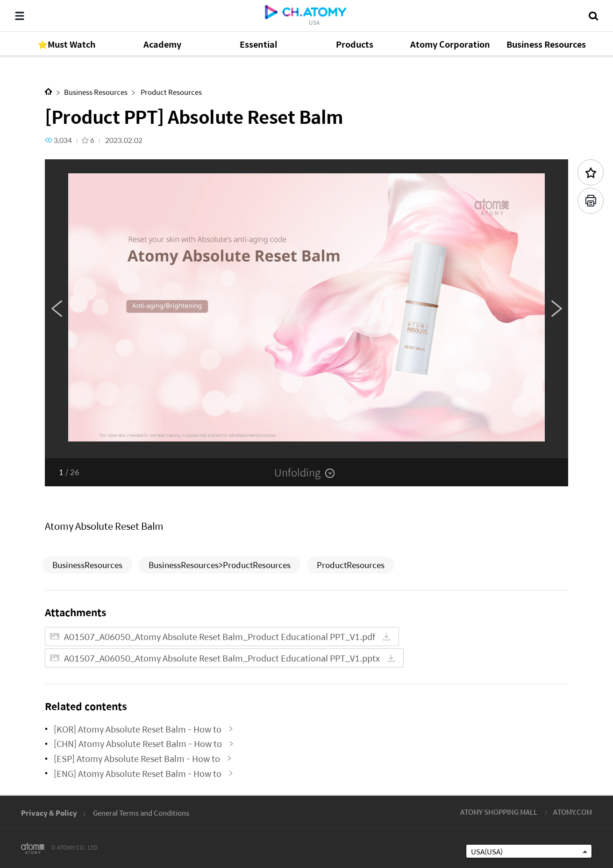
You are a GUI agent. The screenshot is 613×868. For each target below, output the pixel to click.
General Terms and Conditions (141, 813)
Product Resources (171, 92)
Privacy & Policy (49, 813)
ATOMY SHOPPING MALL (499, 812)
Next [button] (556, 309)
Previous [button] (57, 309)
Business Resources (96, 92)
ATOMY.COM (573, 812)
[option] (306, 309)
